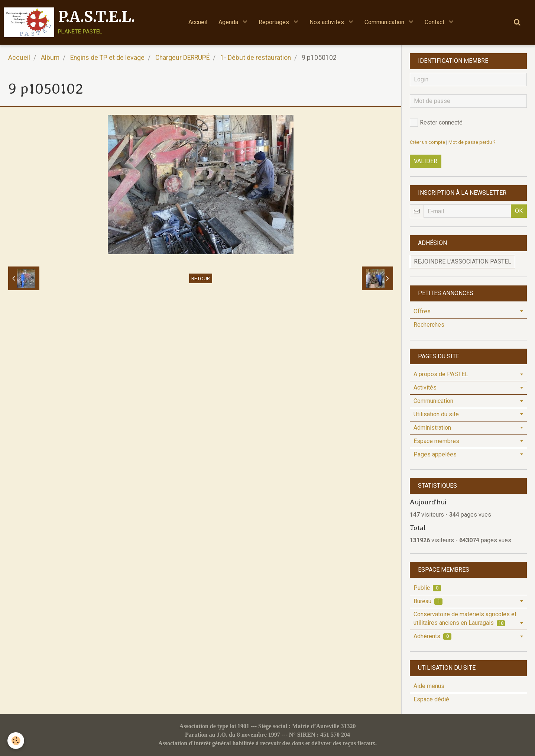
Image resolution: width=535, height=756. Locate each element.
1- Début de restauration (256, 58)
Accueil (198, 22)
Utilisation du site (436, 414)
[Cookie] (16, 741)
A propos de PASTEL (441, 374)
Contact (435, 22)
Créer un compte (427, 142)
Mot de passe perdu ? (472, 142)
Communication (385, 22)
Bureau (428, 601)
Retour (201, 278)
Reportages (275, 22)
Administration (432, 428)
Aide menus (429, 686)
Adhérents (432, 636)
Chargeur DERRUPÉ (182, 58)
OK (519, 211)
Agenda (229, 22)
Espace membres (436, 441)
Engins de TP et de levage (107, 58)
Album (50, 58)
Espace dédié (431, 699)
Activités (425, 387)
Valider (426, 161)
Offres (422, 311)
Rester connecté (436, 123)
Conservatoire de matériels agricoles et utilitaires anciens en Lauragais (465, 618)
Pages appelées (435, 454)
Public (427, 588)
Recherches (429, 325)
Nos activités (328, 22)
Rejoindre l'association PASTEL (463, 261)
